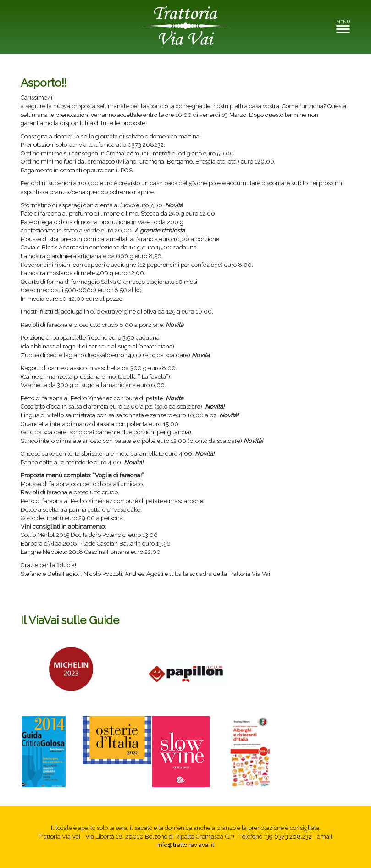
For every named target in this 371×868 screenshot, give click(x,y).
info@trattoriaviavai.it (186, 845)
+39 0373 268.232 (288, 837)
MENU (346, 26)
